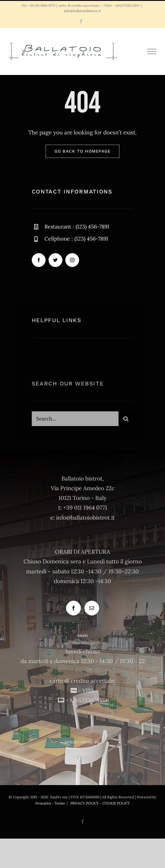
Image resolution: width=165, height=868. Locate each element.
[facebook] (39, 260)
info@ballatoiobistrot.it (82, 11)
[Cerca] (126, 420)
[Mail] (92, 608)
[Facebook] (74, 608)
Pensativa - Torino (50, 803)
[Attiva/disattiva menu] (152, 51)
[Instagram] (87, 758)
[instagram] (72, 260)
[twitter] (55, 260)
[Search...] (75, 420)
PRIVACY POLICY (85, 803)
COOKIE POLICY (116, 803)
